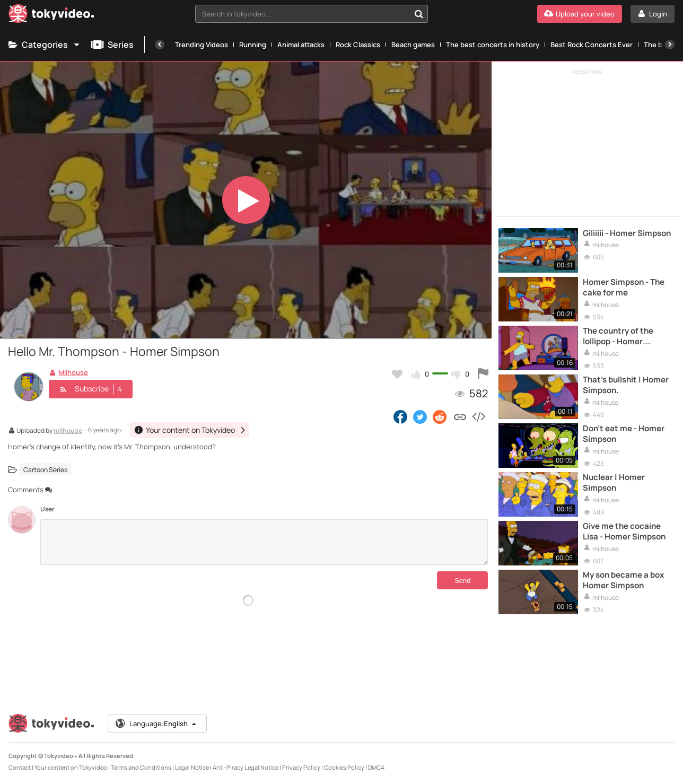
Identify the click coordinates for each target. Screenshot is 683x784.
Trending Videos (202, 45)
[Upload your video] (580, 14)
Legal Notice (192, 767)
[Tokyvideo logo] (51, 16)
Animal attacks (301, 45)
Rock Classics (358, 45)
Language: (156, 724)
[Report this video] (483, 374)
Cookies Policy (344, 767)
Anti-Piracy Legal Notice (246, 767)
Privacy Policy (301, 767)
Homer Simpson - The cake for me (624, 288)
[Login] (653, 14)
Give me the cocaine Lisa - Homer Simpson (624, 532)
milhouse (68, 431)
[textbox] (303, 14)
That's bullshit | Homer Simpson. (626, 385)
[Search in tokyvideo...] (419, 14)
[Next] (670, 45)
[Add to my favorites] (397, 374)
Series (112, 45)
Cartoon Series (45, 469)
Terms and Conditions (141, 767)
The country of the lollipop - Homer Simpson (618, 337)
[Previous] (160, 45)
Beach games (413, 45)
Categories (45, 45)
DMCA (376, 767)
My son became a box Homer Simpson (623, 580)
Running (253, 45)
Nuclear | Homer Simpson (614, 483)
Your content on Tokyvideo (71, 767)
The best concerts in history (493, 45)
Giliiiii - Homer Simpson (627, 233)
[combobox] (312, 14)
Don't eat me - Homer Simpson (624, 434)
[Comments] (264, 542)
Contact (20, 767)
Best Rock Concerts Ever (592, 45)
